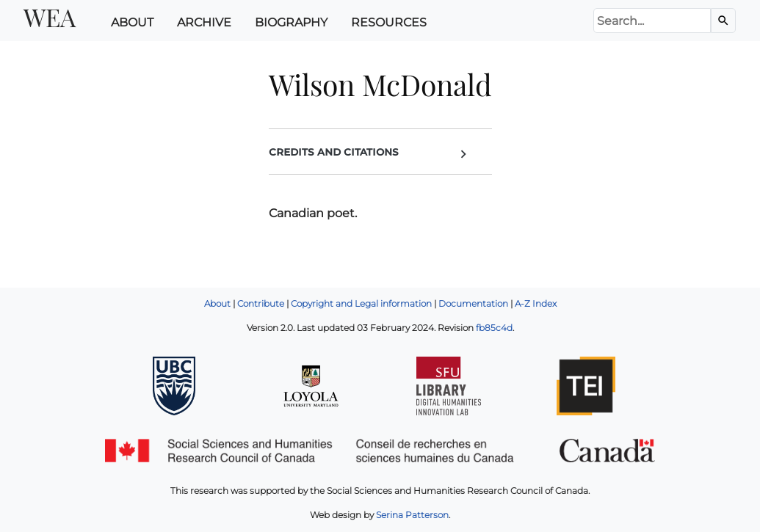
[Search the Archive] (723, 21)
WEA (50, 17)
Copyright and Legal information (361, 303)
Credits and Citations (370, 153)
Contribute (261, 303)
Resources (389, 22)
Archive (204, 22)
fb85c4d (494, 328)
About (132, 22)
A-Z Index (536, 303)
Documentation (473, 303)
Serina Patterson (412, 515)
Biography (291, 22)
